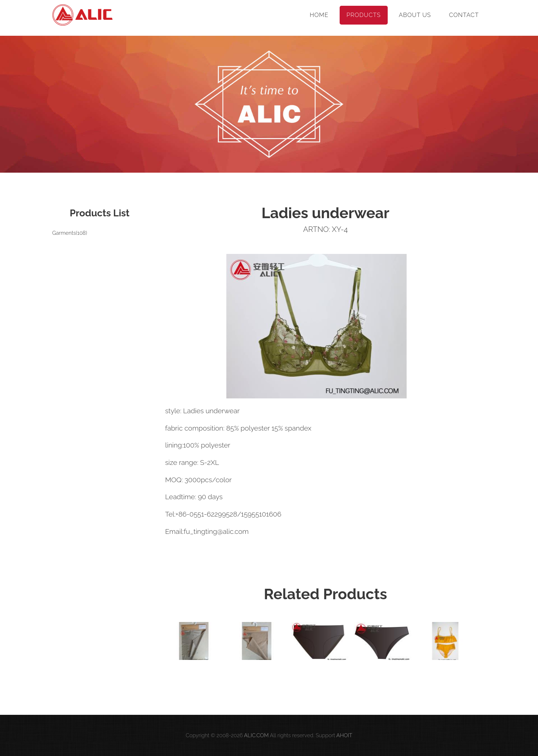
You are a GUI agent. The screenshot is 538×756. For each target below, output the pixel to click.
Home (319, 15)
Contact (464, 15)
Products (364, 15)
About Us (415, 15)
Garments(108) (70, 233)
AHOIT (344, 735)
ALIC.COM (256, 735)
